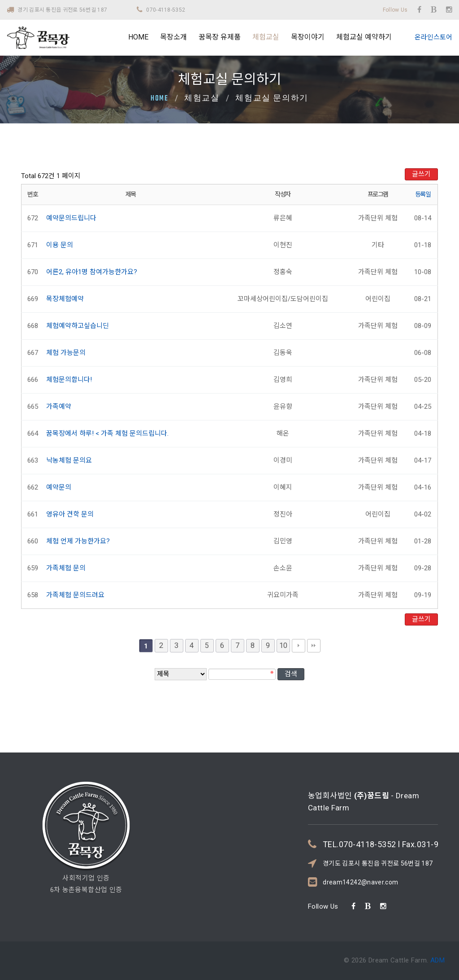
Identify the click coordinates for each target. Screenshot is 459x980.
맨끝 (314, 646)
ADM (437, 960)
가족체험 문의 (66, 568)
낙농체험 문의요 (69, 460)
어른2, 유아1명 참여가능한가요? (92, 272)
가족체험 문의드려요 (75, 595)
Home (160, 99)
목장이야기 (308, 37)
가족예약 (59, 407)
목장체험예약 (65, 299)
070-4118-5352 (166, 10)
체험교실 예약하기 (364, 37)
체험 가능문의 (66, 353)
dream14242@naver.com (360, 847)
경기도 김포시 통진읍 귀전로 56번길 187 (378, 828)
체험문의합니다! (69, 380)
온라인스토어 (433, 37)
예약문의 (59, 487)
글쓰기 (421, 174)
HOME (138, 37)
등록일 (423, 194)
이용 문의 (60, 245)
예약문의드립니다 (71, 218)
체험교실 (266, 37)
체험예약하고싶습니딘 (78, 326)
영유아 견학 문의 (70, 514)
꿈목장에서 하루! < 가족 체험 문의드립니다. (107, 433)
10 (283, 645)
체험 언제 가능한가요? (78, 541)
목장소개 (173, 37)
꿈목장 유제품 (220, 37)
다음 (299, 646)
